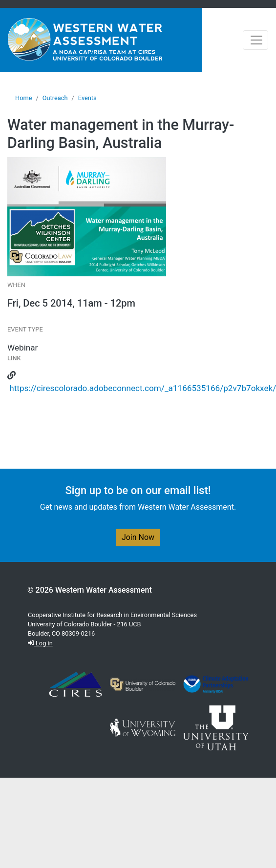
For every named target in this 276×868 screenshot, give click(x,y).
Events (87, 98)
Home (23, 98)
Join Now (138, 537)
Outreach (55, 98)
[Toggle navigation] (255, 40)
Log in (40, 643)
